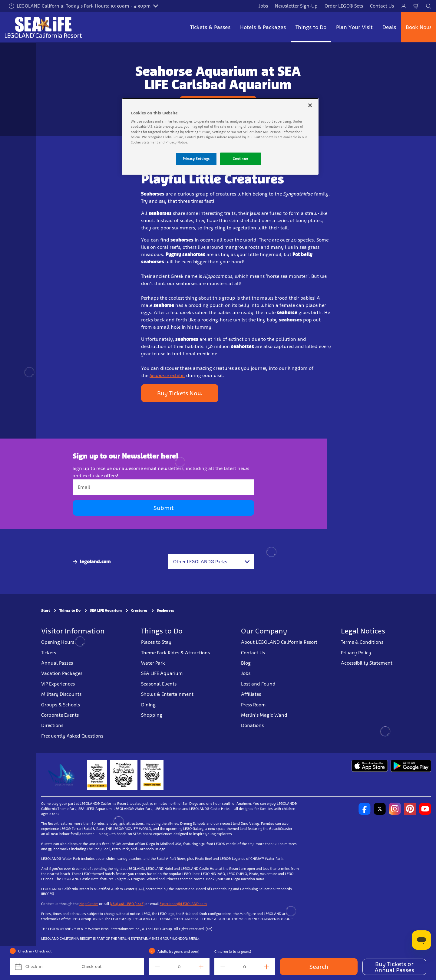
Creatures (139, 610)
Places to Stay (156, 642)
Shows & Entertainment (167, 694)
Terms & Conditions (362, 642)
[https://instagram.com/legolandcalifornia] (395, 809)
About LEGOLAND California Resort (279, 642)
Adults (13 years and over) (178, 952)
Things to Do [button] (311, 27)
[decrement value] (156, 967)
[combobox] (211, 562)
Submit (163, 508)
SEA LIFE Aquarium (106, 610)
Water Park (153, 663)
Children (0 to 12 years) (233, 952)
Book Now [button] (418, 27)
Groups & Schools (61, 705)
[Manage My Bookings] (404, 6)
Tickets (49, 653)
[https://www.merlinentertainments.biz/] (63, 775)
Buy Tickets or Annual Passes (394, 967)
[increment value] (202, 967)
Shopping (152, 715)
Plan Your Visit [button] (354, 27)
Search (319, 967)
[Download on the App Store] (370, 766)
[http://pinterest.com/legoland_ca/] (410, 809)
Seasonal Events (159, 684)
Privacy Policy (356, 653)
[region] (220, 136)
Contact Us (382, 6)
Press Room (253, 705)
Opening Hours (58, 642)
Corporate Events (60, 715)
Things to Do (70, 610)
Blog (246, 663)
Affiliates (251, 694)
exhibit (167, 375)
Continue (241, 159)
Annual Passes (57, 663)
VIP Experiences (58, 684)
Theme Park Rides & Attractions (175, 653)
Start (46, 610)
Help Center (89, 904)
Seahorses (165, 610)
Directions (52, 725)
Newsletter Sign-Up (296, 6)
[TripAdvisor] (152, 775)
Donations (252, 725)
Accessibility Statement (367, 663)
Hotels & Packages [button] (263, 27)
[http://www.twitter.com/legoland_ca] (380, 809)
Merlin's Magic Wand (264, 715)
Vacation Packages (62, 673)
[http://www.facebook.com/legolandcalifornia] (365, 809)
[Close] (310, 105)
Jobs (263, 6)
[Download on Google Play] (411, 766)
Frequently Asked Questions (72, 736)
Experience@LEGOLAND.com (183, 904)
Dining (148, 705)
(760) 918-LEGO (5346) (127, 904)
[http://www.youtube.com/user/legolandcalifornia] (425, 809)
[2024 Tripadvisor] (124, 775)
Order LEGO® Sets (344, 6)
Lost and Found (258, 684)
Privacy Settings (196, 159)
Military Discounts (61, 694)
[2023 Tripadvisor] (97, 775)
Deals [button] (389, 27)
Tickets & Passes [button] (210, 27)
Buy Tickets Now (180, 393)
